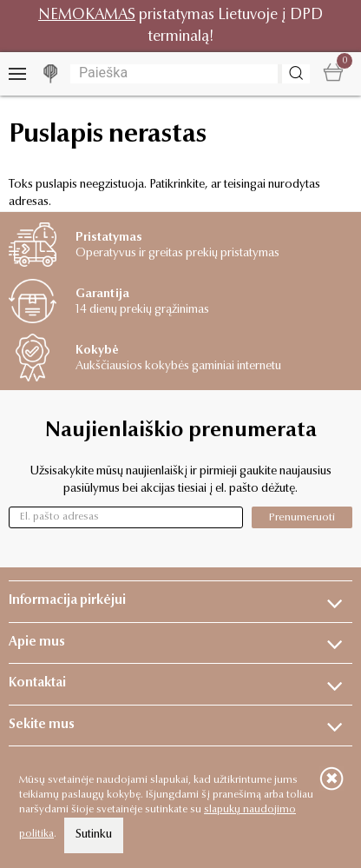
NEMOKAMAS (87, 15)
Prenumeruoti (302, 517)
